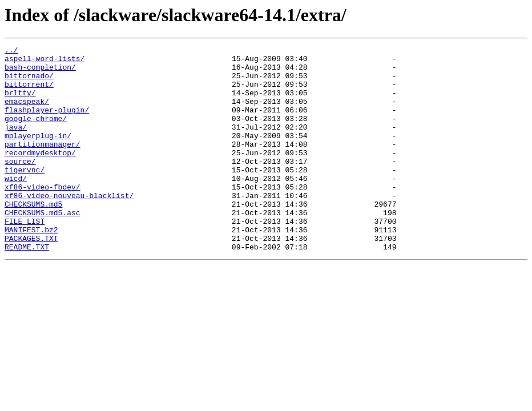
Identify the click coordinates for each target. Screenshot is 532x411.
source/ (20, 185)
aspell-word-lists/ (45, 62)
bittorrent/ (29, 92)
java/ (16, 144)
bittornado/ (29, 82)
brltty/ (20, 103)
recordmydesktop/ (40, 175)
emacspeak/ (27, 113)
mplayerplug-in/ (38, 154)
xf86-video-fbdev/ (43, 216)
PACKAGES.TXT (31, 277)
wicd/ (16, 205)
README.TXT (27, 288)
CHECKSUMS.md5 (33, 236)
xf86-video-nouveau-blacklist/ (69, 226)
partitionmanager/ (43, 164)
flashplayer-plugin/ (47, 123)
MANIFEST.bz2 (31, 267)
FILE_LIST (25, 257)
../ (11, 51)
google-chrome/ (36, 134)
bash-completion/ (40, 72)
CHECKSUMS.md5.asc (43, 247)
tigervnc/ (25, 195)
